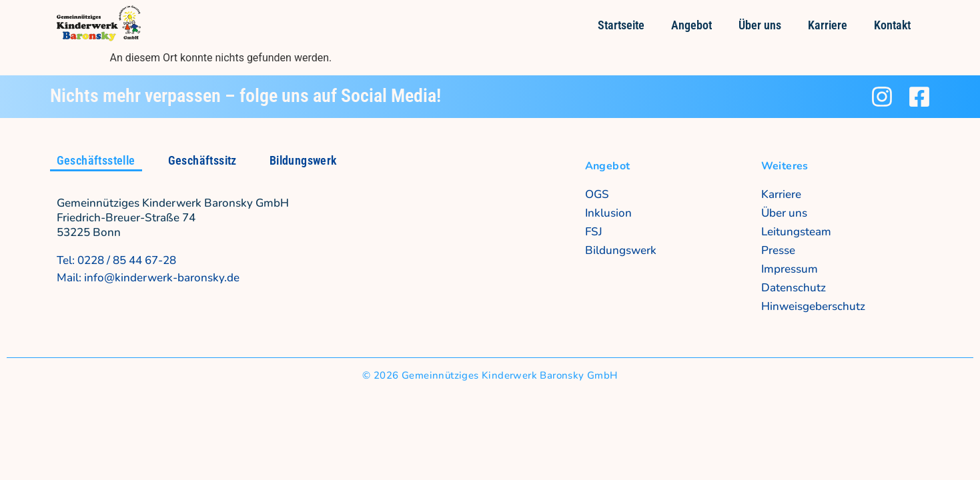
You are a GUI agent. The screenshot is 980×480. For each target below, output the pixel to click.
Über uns (760, 25)
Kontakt (892, 25)
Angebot (691, 25)
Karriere (828, 25)
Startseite (621, 25)
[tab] (96, 161)
